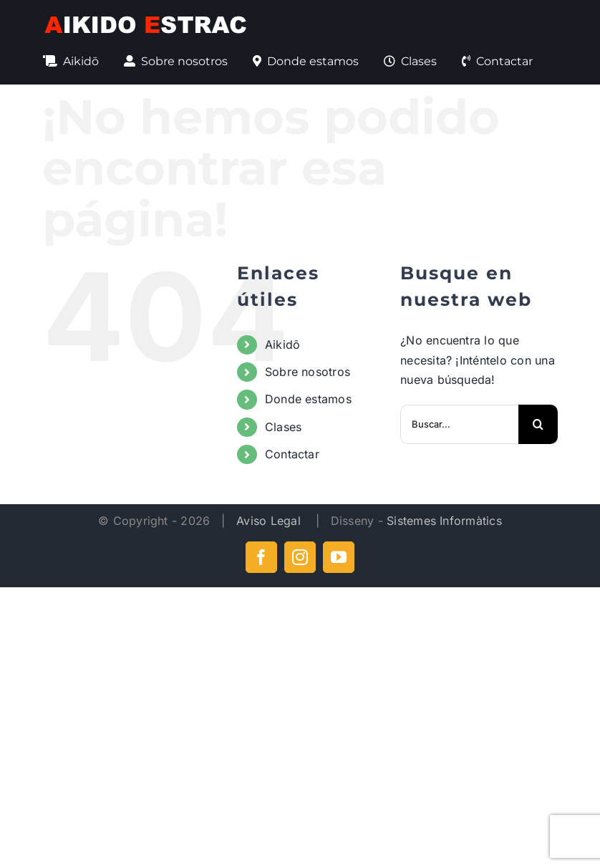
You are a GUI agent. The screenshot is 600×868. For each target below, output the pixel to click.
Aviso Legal (270, 521)
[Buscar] (538, 424)
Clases (283, 427)
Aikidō (282, 344)
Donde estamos (308, 399)
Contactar (292, 454)
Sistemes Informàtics (444, 521)
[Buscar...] (459, 424)
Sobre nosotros (308, 372)
